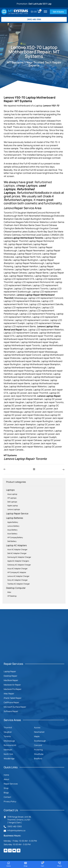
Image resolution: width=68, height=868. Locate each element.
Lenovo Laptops (14, 509)
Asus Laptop (12, 494)
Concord (38, 745)
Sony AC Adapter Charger (18, 580)
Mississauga (9, 741)
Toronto (7, 736)
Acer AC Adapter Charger (17, 549)
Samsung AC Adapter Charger (19, 557)
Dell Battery (12, 541)
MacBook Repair (11, 680)
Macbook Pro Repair (13, 689)
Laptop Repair (10, 671)
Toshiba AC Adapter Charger (19, 584)
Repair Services (11, 784)
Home (6, 775)
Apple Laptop (13, 506)
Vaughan (8, 732)
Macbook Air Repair (12, 685)
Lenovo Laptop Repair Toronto (25, 459)
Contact (7, 797)
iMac (9, 592)
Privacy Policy (10, 801)
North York (8, 754)
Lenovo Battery (13, 526)
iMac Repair (9, 694)
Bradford (38, 759)
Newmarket (39, 732)
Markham (8, 750)
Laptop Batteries (15, 518)
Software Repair (11, 711)
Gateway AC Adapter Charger (19, 565)
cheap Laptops (27, 185)
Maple (37, 736)
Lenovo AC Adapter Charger (18, 576)
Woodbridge (9, 759)
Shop (6, 788)
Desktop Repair (10, 676)
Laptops (10, 490)
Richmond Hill (10, 745)
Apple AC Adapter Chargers (18, 561)
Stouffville (39, 754)
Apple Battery (13, 522)
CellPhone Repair (11, 702)
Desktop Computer (16, 588)
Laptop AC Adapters (16, 545)
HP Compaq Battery (15, 537)
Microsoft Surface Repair (15, 707)
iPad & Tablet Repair (13, 698)
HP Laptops (12, 498)
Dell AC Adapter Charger (17, 553)
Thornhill (8, 728)
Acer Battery (12, 534)
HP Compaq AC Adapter (17, 572)
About (6, 779)
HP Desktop (12, 596)
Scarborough (40, 741)
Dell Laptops (12, 502)
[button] (45, 12)
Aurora (37, 728)
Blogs (6, 793)
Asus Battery (12, 530)
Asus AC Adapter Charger (17, 569)
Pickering (38, 750)
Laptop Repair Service (17, 513)
